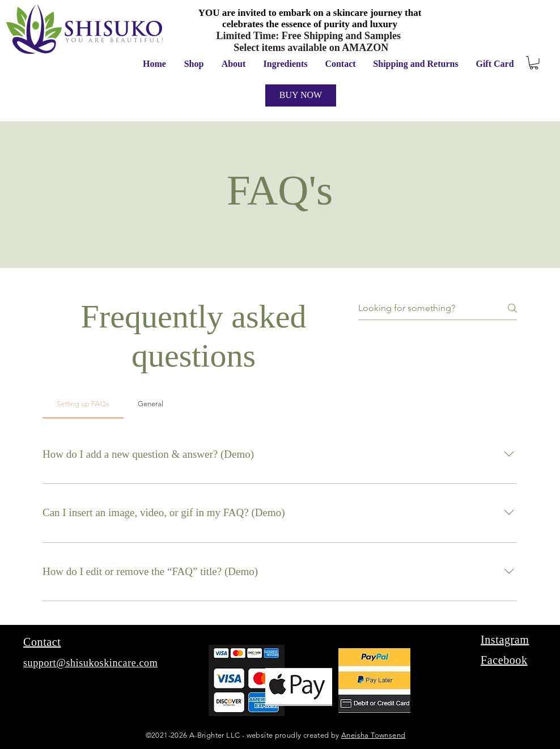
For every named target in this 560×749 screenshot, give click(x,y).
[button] (534, 63)
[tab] (83, 404)
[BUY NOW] (301, 95)
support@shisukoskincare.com (90, 663)
